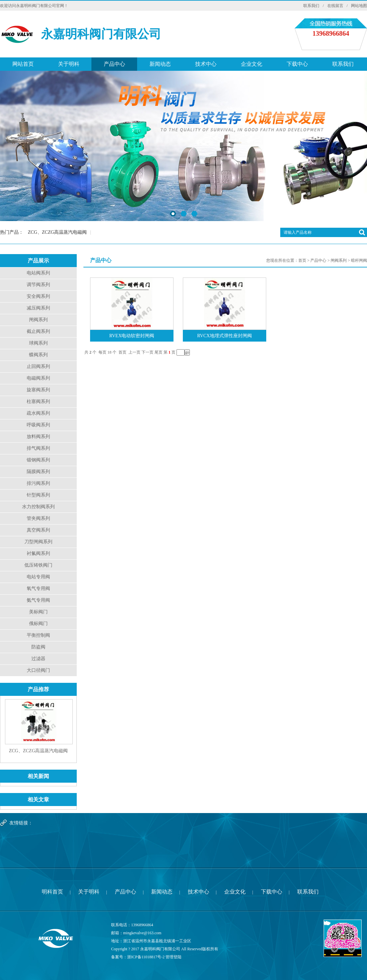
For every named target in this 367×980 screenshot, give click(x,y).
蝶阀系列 (38, 355)
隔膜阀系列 (38, 472)
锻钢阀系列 (38, 460)
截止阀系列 (38, 331)
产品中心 (114, 64)
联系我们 (311, 6)
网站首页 (23, 64)
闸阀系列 (38, 320)
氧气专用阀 (38, 589)
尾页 (158, 352)
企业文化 (252, 64)
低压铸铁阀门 (38, 565)
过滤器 (38, 659)
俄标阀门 (38, 624)
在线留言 (335, 6)
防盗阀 (38, 647)
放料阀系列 (38, 437)
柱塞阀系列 (38, 402)
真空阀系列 (38, 530)
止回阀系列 (38, 366)
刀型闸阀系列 (38, 542)
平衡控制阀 (38, 635)
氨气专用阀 (38, 600)
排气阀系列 (38, 448)
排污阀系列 (38, 483)
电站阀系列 (38, 273)
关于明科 (69, 64)
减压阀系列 (38, 308)
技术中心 (206, 64)
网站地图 (359, 6)
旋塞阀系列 (38, 390)
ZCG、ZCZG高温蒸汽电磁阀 (58, 232)
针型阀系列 (38, 495)
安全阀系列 (38, 296)
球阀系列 (38, 343)
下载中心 (297, 64)
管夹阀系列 (38, 518)
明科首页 (52, 892)
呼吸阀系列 (38, 425)
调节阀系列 (38, 285)
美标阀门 (38, 612)
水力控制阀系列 (38, 507)
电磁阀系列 (38, 378)
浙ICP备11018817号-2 (146, 957)
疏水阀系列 (38, 413)
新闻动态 (160, 64)
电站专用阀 (38, 577)
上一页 (134, 352)
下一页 (147, 352)
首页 (302, 260)
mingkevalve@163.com (142, 933)
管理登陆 (173, 957)
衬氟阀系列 (38, 553)
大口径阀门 (38, 670)
